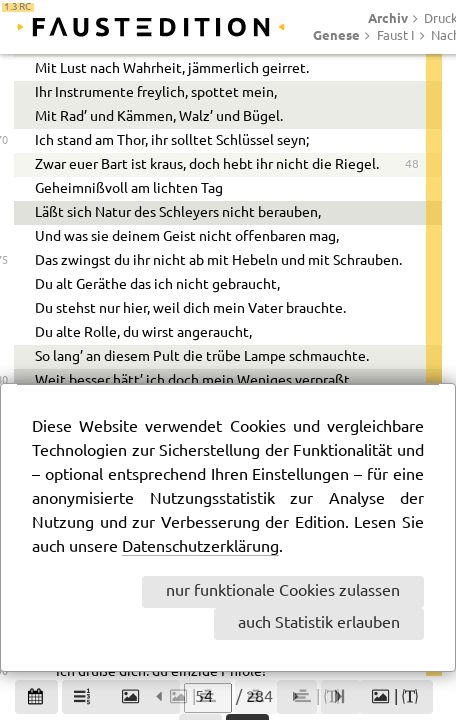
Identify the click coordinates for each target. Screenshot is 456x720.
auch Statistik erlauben (319, 623)
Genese (336, 35)
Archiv (388, 18)
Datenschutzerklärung (200, 547)
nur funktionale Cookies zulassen (283, 591)
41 (412, 215)
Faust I (396, 36)
